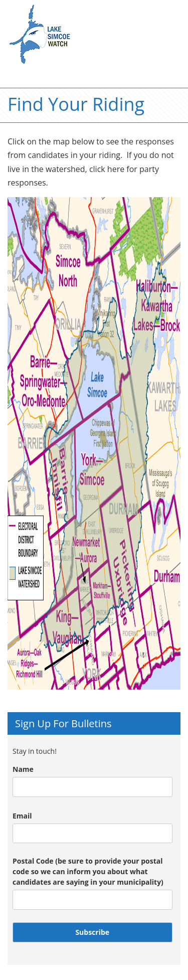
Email (22, 816)
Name (23, 769)
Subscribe (92, 932)
